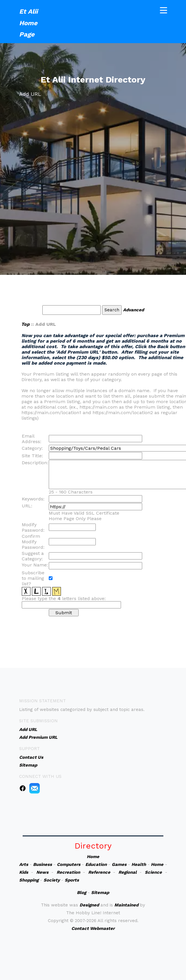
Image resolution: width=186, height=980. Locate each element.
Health (139, 864)
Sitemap (100, 893)
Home (93, 857)
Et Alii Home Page (28, 22)
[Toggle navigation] (164, 9)
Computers (69, 864)
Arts (24, 864)
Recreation (68, 872)
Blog (82, 893)
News (42, 872)
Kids (24, 872)
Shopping (29, 880)
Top (25, 324)
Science (153, 872)
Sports (72, 880)
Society (52, 880)
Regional (128, 872)
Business (43, 864)
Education (96, 864)
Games (119, 864)
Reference (99, 872)
